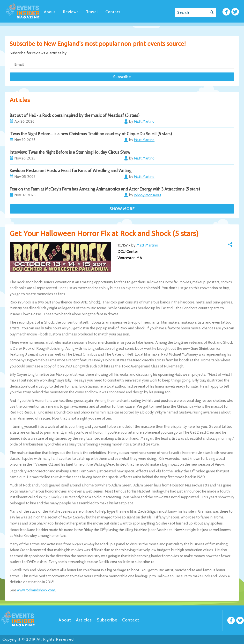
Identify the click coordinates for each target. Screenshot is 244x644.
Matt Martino (147, 245)
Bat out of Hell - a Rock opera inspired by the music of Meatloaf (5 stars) (75, 115)
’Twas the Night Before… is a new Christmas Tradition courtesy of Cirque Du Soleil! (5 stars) (91, 134)
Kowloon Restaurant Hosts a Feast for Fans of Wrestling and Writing (70, 171)
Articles (84, 620)
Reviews (71, 12)
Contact (113, 12)
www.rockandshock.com (36, 590)
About (50, 12)
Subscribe (107, 620)
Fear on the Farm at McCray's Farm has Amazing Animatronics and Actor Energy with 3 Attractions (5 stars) (105, 189)
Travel (92, 12)
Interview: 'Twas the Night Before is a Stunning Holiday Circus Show (70, 152)
